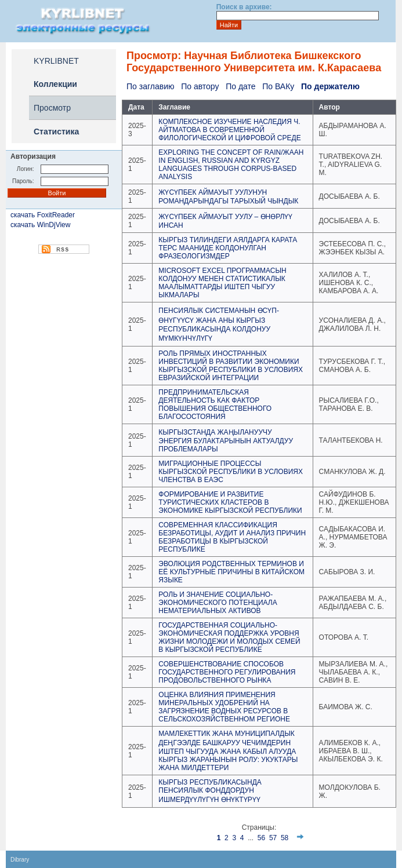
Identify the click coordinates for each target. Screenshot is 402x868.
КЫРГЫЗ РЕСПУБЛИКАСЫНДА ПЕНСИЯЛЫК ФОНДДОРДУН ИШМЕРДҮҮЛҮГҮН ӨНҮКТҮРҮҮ (210, 791)
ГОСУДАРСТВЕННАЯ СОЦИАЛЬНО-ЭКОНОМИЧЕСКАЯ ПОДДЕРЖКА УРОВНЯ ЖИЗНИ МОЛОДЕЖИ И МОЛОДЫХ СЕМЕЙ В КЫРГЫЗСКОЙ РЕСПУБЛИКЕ (229, 637)
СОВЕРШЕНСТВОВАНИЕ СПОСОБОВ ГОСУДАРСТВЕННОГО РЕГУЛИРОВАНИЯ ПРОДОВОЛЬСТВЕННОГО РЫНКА (227, 672)
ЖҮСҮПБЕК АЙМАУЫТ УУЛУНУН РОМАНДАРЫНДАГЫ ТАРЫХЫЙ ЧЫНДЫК (228, 197)
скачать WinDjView (40, 225)
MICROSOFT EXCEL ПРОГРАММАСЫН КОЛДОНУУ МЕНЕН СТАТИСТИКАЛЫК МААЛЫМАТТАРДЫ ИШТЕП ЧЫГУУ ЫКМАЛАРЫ (222, 283)
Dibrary (20, 860)
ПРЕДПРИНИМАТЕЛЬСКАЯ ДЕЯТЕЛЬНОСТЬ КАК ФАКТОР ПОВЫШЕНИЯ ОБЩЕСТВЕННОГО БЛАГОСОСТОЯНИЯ (215, 404)
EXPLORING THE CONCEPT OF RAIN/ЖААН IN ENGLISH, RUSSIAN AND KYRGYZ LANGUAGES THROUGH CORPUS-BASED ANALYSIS (231, 165)
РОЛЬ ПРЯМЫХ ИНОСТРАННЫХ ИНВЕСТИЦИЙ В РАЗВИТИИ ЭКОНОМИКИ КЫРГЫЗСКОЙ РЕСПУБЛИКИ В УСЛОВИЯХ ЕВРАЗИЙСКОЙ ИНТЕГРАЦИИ (231, 366)
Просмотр (52, 108)
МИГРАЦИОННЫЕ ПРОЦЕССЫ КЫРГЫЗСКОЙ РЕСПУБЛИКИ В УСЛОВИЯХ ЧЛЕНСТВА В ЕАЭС (231, 472)
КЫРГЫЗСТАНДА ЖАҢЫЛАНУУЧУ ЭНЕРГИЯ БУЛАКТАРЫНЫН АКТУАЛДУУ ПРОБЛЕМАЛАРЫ (226, 441)
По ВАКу (278, 86)
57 (273, 838)
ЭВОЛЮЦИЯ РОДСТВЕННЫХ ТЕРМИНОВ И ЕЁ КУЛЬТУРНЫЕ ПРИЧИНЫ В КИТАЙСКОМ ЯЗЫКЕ (231, 572)
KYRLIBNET (56, 61)
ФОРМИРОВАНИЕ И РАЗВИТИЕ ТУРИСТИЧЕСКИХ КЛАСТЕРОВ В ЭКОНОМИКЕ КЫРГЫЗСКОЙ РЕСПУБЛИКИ (230, 502)
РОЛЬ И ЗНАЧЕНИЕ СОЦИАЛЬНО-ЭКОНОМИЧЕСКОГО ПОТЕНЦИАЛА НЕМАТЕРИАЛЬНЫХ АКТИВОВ (218, 603)
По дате (240, 86)
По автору (200, 86)
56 (261, 838)
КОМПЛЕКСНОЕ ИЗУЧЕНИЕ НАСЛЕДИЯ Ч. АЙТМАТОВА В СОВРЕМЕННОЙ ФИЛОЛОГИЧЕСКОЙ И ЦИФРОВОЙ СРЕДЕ (229, 130)
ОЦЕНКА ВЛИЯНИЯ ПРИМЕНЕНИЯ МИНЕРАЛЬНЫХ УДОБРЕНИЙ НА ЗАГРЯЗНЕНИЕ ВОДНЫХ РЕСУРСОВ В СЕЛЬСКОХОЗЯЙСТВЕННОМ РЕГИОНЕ (224, 707)
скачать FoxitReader (43, 215)
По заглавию (150, 86)
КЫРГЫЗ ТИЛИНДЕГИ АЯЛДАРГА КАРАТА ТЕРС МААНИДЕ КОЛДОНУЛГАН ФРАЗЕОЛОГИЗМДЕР (228, 248)
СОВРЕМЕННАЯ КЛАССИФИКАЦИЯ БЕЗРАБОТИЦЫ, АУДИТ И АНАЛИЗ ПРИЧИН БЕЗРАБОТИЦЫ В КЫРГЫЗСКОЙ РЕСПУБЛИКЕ (232, 537)
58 (285, 838)
